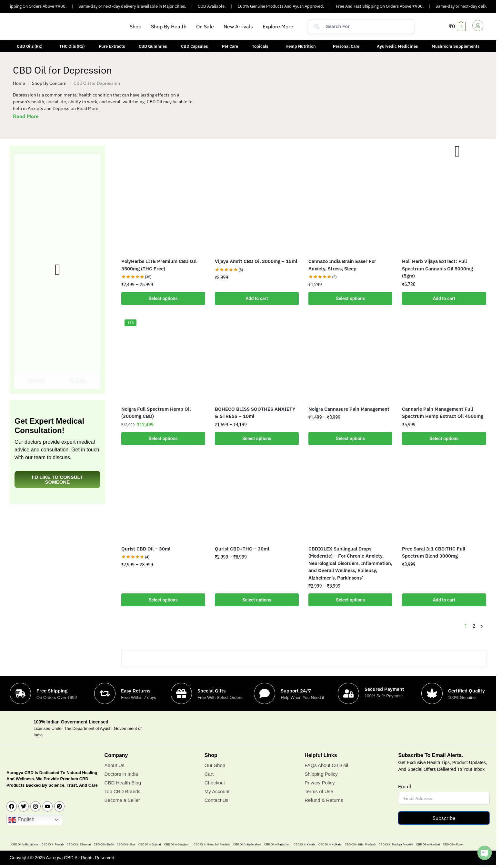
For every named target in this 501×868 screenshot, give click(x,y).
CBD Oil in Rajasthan (277, 844)
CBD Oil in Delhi (104, 844)
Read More (88, 108)
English (21, 820)
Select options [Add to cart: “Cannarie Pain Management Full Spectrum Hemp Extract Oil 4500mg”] (444, 439)
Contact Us (216, 800)
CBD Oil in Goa (126, 844)
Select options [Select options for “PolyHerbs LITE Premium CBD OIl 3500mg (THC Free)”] (163, 298)
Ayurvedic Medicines (397, 46)
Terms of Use (319, 791)
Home (19, 83)
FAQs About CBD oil (326, 765)
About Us (115, 765)
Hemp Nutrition (301, 46)
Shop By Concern (49, 83)
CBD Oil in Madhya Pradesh (396, 844)
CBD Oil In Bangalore (25, 844)
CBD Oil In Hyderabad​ (247, 844)
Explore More (278, 26)
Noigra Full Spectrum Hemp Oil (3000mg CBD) (156, 413)
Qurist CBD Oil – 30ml (146, 549)
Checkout (215, 783)
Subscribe (444, 818)
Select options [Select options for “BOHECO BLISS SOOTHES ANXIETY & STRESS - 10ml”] (257, 439)
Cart (209, 774)
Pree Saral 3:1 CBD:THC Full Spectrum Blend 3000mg (434, 552)
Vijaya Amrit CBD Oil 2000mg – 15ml (256, 261)
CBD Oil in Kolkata (330, 844)
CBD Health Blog (123, 783)
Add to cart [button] (257, 298)
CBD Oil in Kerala (304, 844)
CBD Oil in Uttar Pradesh (360, 844)
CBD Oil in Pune (453, 844)
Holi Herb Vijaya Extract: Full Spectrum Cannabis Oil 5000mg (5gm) (437, 268)
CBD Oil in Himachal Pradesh (212, 844)
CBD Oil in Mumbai (428, 844)
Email (405, 786)
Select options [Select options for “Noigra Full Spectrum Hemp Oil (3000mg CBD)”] (163, 439)
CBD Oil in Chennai (79, 844)
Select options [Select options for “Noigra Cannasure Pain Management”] (350, 439)
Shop (135, 26)
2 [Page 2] (474, 626)
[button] (280, 26)
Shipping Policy (321, 774)
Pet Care (230, 46)
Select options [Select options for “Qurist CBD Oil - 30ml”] (163, 600)
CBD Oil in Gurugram (177, 844)
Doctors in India (121, 774)
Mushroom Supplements (456, 46)
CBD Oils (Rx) (30, 46)
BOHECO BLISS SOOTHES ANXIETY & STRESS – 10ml (255, 413)
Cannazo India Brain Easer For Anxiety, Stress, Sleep (342, 265)
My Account (217, 791)
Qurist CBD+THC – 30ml (242, 549)
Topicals (260, 46)
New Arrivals (238, 26)
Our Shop (215, 765)
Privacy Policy (320, 783)
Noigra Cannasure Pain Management (349, 409)
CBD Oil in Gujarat (150, 844)
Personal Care (346, 46)
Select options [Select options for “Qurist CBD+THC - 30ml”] (257, 600)
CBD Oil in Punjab (53, 844)
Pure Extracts (112, 46)
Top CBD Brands (123, 791)
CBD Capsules (194, 46)
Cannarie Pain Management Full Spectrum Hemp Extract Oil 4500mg (443, 413)
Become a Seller (122, 800)
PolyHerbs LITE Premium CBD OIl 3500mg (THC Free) (159, 265)
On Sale (205, 26)
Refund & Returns (324, 800)
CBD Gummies (153, 46)
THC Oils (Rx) (72, 46)
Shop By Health (169, 26)
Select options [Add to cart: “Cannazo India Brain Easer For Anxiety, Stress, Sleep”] (350, 298)
